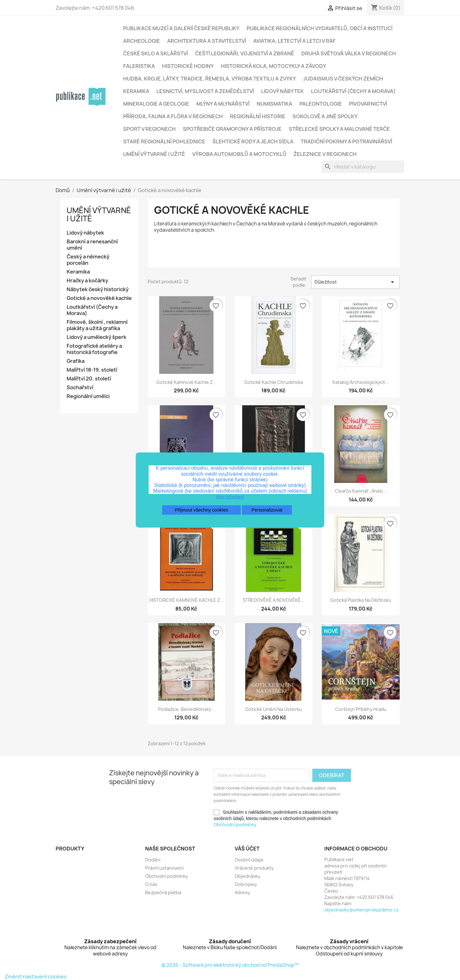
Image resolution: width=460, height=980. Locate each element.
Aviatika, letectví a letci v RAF (294, 41)
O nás (151, 884)
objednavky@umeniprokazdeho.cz (361, 910)
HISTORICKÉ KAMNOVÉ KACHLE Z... (186, 600)
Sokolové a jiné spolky (325, 116)
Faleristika (139, 66)
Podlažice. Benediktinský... (186, 709)
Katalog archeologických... (361, 382)
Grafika (76, 361)
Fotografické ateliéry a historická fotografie (94, 349)
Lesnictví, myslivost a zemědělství (205, 91)
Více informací (230, 497)
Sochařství (80, 388)
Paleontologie (321, 104)
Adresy (242, 892)
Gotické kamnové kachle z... (186, 382)
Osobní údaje (249, 860)
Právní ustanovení (164, 868)
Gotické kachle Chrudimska (274, 382)
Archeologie (142, 41)
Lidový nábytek (282, 91)
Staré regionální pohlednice (164, 141)
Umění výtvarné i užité (154, 154)
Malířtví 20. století (89, 379)
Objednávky (247, 876)
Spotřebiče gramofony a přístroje (232, 129)
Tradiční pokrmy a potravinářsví (346, 141)
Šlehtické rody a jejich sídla (253, 141)
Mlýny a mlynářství (223, 104)
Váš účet (247, 849)
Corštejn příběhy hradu (361, 709)
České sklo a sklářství (156, 53)
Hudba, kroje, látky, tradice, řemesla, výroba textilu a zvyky (210, 79)
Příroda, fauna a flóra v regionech (173, 116)
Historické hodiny (188, 66)
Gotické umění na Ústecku (274, 709)
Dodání (153, 860)
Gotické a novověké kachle (99, 298)
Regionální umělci (88, 396)
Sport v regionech (149, 129)
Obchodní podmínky (235, 825)
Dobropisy (246, 884)
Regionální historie (258, 116)
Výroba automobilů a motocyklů (239, 154)
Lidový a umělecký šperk (96, 337)
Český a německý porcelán (88, 260)
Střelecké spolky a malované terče (339, 129)
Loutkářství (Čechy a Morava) (353, 91)
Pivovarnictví (368, 104)
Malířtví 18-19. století (92, 370)
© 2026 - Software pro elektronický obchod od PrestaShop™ (230, 965)
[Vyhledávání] (363, 167)
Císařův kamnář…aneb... (361, 491)
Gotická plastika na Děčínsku (361, 600)
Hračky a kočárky (87, 281)
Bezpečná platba (163, 892)
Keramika (136, 91)
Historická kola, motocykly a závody (274, 66)
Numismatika (274, 104)
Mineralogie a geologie (156, 104)
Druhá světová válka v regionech (349, 53)
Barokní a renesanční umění (92, 245)
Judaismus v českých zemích (343, 79)
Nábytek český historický (98, 289)
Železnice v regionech (325, 154)
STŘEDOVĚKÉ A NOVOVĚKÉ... (274, 600)
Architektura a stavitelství (207, 41)
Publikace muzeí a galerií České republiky (181, 28)
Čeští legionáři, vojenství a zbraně (245, 53)
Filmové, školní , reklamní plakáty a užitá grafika (97, 325)
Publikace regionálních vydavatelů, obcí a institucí (320, 28)
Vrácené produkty (254, 868)
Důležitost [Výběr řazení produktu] (355, 282)
